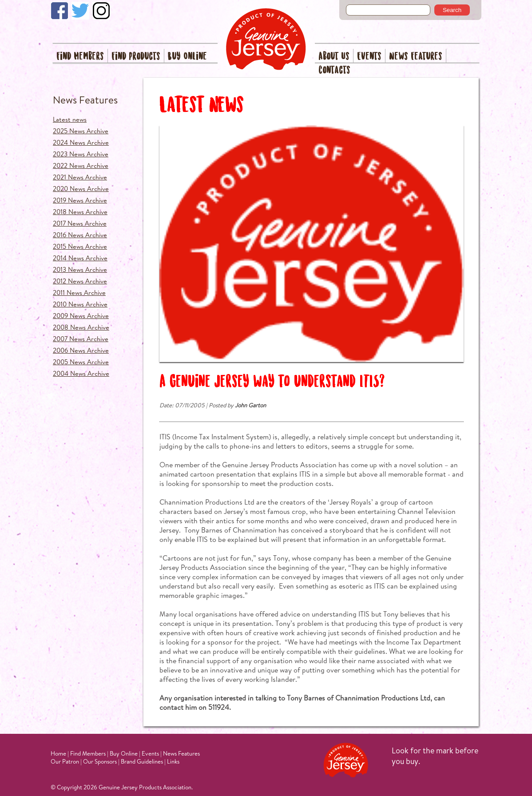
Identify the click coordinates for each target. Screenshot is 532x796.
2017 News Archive (80, 223)
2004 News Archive (81, 373)
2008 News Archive (81, 327)
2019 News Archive (80, 200)
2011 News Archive (79, 293)
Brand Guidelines (142, 761)
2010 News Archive (80, 304)
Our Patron (65, 761)
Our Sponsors (100, 761)
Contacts (334, 70)
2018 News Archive (80, 212)
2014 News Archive (80, 258)
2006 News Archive (81, 350)
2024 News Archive (81, 142)
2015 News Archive (80, 246)
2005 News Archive (81, 362)
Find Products (136, 57)
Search (452, 10)
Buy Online (187, 57)
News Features (416, 57)
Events (369, 57)
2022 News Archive (81, 165)
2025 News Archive (81, 131)
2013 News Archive (80, 269)
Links (173, 761)
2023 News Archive (81, 154)
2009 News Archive (81, 316)
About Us (334, 57)
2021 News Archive (80, 177)
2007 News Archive (81, 339)
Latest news (70, 119)
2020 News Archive (81, 189)
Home (58, 753)
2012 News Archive (80, 281)
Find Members (80, 57)
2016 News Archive (80, 235)
